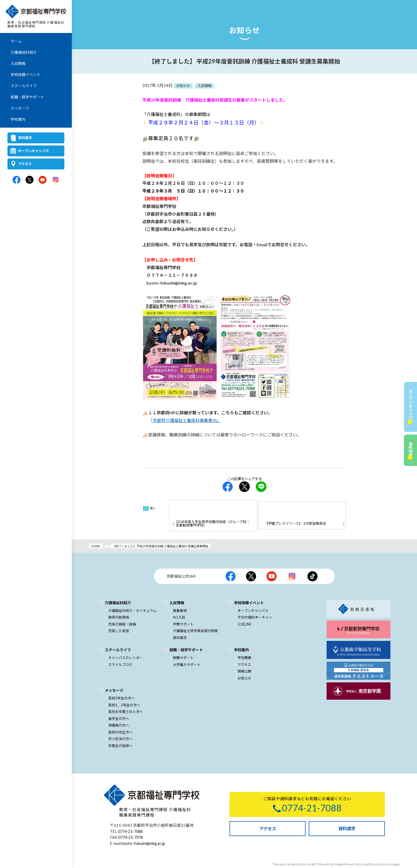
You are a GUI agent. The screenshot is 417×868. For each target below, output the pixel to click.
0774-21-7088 (132, 818)
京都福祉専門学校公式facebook (16, 181)
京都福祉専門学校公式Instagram (56, 181)
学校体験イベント (26, 75)
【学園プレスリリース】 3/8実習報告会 (295, 508)
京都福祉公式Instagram (292, 563)
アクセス (25, 165)
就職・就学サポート (27, 98)
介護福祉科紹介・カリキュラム (132, 597)
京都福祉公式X (251, 563)
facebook (228, 487)
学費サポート (183, 611)
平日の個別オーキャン (255, 604)
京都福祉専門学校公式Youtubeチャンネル (43, 181)
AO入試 (179, 604)
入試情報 (18, 64)
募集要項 (180, 597)
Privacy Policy (353, 850)
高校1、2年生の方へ (124, 691)
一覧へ (154, 508)
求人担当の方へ (120, 725)
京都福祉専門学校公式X (30, 181)
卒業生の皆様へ (120, 732)
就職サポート (183, 644)
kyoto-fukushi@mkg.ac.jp (144, 830)
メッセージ (20, 109)
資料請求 (25, 139)
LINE (261, 487)
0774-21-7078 (132, 824)
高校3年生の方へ (121, 685)
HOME (96, 533)
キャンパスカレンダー (126, 644)
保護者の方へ (119, 712)
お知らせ (244, 665)
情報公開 (244, 658)
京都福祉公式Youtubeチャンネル (272, 563)
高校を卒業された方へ (126, 698)
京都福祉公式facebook (231, 563)
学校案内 (18, 120)
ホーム (16, 42)
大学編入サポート (187, 651)
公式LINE (244, 611)
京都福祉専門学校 (36, 12)
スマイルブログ (120, 651)
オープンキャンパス (34, 152)
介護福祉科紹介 (24, 53)
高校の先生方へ (120, 719)
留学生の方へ (119, 705)
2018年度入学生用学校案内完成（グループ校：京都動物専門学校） (212, 508)
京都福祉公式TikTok (312, 563)
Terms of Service (380, 850)
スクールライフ (24, 87)
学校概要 (244, 644)
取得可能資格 (119, 604)
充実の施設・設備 (122, 611)
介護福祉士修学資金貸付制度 (195, 617)
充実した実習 (119, 617)
